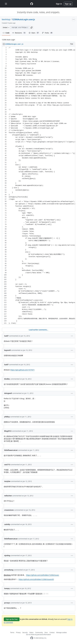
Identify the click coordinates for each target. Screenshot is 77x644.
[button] (32, 28)
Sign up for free (12, 619)
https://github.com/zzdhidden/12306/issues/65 (36, 579)
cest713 (7, 465)
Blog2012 (8, 431)
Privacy (18, 632)
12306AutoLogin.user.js (23, 19)
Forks (47, 33)
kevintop (6, 19)
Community (39, 632)
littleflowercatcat (11, 450)
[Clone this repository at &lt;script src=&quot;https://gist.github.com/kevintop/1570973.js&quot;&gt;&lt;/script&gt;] (20, 28)
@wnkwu (7, 575)
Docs (46, 632)
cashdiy (7, 524)
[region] (38, 186)
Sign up (68, 4)
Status (31, 632)
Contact (52, 632)
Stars (34, 33)
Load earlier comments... (38, 330)
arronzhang (9, 570)
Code (6, 33)
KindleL (7, 379)
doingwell (8, 393)
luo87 (6, 336)
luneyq (7, 588)
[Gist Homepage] (32, 4)
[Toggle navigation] (6, 4)
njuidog (7, 555)
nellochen (8, 496)
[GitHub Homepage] (32, 638)
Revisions (19, 33)
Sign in (59, 4)
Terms (12, 632)
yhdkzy (7, 417)
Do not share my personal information (38, 635)
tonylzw (7, 481)
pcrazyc (7, 603)
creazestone (9, 510)
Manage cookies (62, 632)
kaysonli (7, 350)
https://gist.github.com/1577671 (22, 370)
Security (25, 632)
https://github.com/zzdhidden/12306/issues (42, 575)
